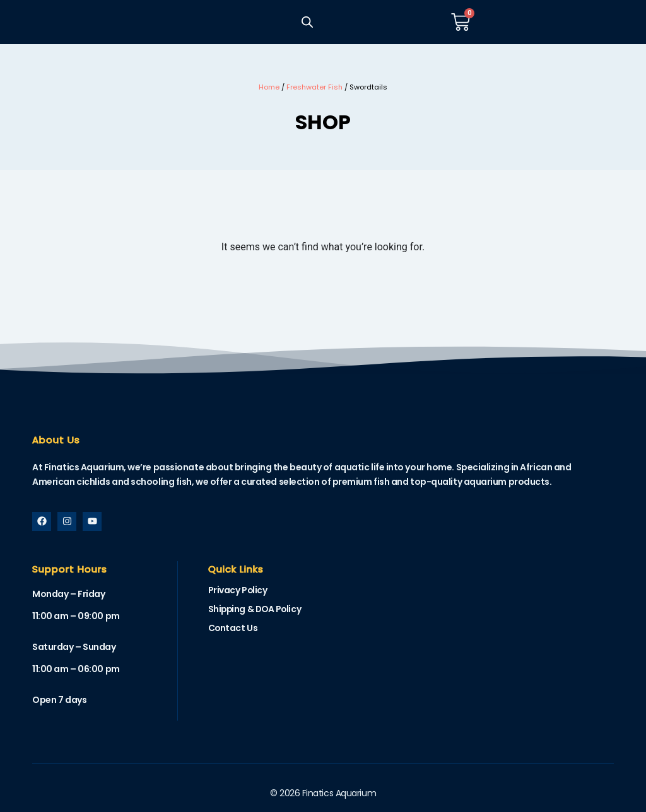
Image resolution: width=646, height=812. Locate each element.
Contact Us (233, 629)
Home (269, 87)
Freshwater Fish (314, 87)
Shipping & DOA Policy (256, 610)
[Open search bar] (307, 22)
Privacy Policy (238, 591)
